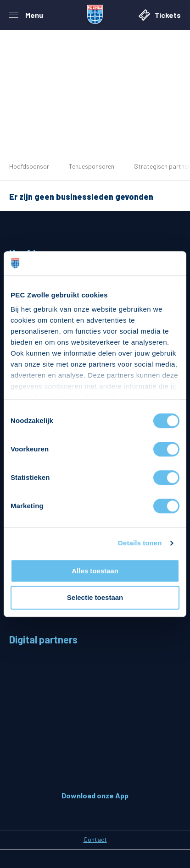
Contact (95, 839)
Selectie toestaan (95, 598)
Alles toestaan (95, 571)
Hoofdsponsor (29, 166)
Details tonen (140, 543)
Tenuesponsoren (92, 166)
